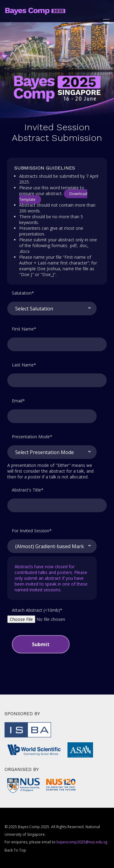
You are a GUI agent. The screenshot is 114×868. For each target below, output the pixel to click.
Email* (18, 401)
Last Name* (24, 365)
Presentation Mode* (32, 437)
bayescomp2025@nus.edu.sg (82, 842)
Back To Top (15, 850)
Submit (41, 644)
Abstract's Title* (28, 490)
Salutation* (23, 293)
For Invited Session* (32, 531)
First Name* (24, 329)
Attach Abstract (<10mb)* (37, 610)
